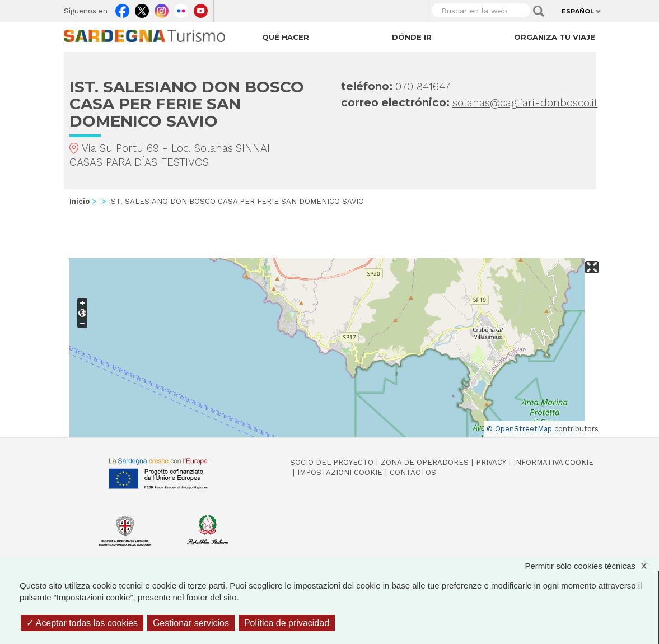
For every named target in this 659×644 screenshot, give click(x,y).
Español (578, 11)
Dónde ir (412, 37)
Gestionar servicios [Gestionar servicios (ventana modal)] (191, 623)
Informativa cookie (553, 462)
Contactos (413, 472)
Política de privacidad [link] (287, 623)
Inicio (80, 201)
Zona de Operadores (425, 462)
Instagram (162, 8)
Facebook (122, 8)
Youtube (201, 8)
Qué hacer (286, 37)
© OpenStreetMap (519, 429)
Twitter (142, 8)
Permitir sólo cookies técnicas (591, 566)
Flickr (181, 8)
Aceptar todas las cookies (82, 623)
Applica (539, 11)
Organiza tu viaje (555, 37)
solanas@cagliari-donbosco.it (525, 103)
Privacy (491, 462)
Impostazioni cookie (340, 472)
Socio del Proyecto (332, 462)
